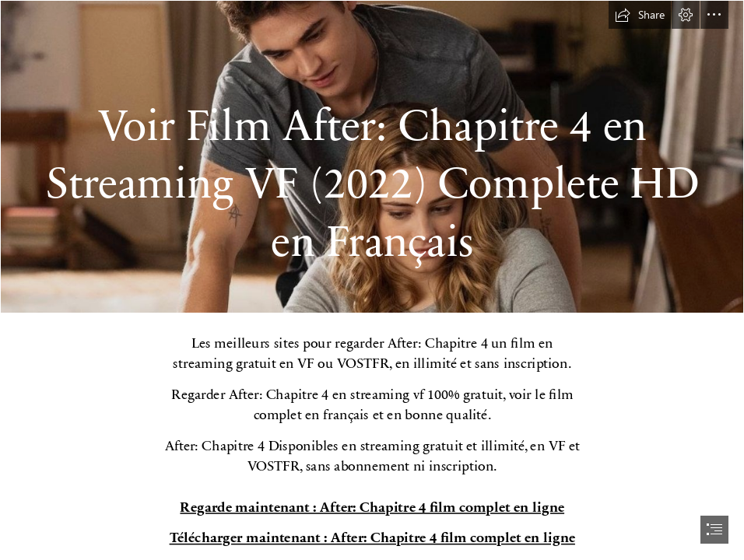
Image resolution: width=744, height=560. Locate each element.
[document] (372, 280)
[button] (640, 15)
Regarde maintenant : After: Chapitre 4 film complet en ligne (372, 506)
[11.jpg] (372, 157)
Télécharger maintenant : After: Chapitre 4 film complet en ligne (372, 537)
